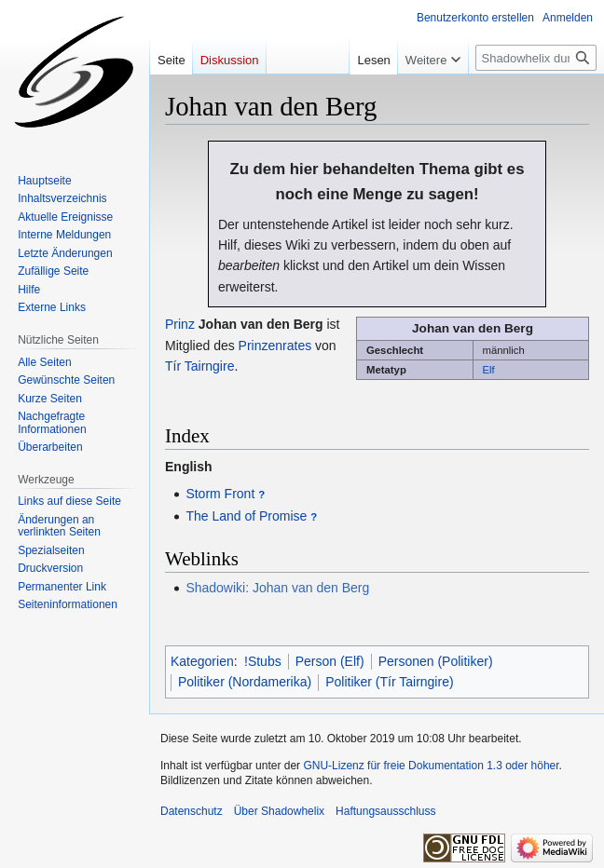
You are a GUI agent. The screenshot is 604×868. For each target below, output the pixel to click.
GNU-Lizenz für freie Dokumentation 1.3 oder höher (431, 766)
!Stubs (263, 661)
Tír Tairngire (199, 366)
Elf (489, 370)
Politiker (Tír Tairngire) (389, 682)
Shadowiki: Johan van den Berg (277, 588)
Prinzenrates (275, 346)
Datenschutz (192, 811)
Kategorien (202, 661)
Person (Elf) (330, 661)
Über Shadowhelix (279, 811)
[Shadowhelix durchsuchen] (536, 58)
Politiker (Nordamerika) (245, 682)
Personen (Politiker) (436, 661)
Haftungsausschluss (385, 811)
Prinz (180, 324)
